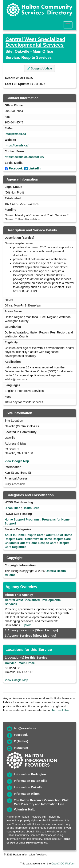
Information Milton (27, 794)
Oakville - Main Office (34, 51)
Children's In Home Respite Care (48, 539)
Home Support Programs (22, 519)
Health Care (31, 508)
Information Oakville (28, 787)
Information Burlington (30, 774)
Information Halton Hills (31, 781)
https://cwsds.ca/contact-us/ (24, 157)
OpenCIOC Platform (63, 864)
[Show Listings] (46, 630)
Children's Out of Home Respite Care (30, 543)
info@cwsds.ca (15, 134)
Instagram (21, 748)
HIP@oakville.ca (37, 843)
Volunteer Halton (26, 809)
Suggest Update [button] (39, 68)
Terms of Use (60, 710)
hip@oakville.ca (25, 728)
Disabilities (12, 508)
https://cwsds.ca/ (17, 145)
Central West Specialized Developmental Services (35, 42)
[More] (28, 625)
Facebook (16, 168)
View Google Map (17, 461)
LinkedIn (35, 168)
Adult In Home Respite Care (24, 535)
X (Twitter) (21, 741)
